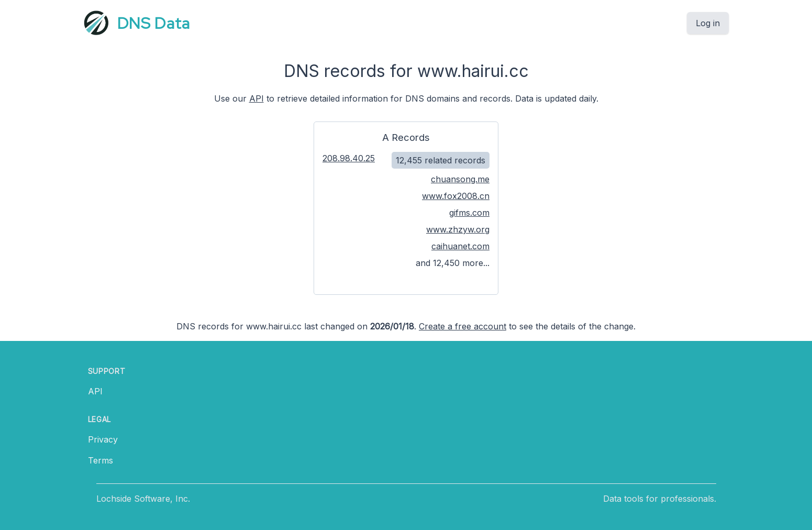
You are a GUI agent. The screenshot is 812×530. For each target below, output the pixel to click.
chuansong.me (460, 179)
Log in (708, 23)
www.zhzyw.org (458, 229)
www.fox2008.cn (456, 196)
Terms (101, 460)
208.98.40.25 (349, 158)
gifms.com (469, 213)
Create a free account (463, 326)
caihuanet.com (460, 246)
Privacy (103, 439)
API (257, 98)
